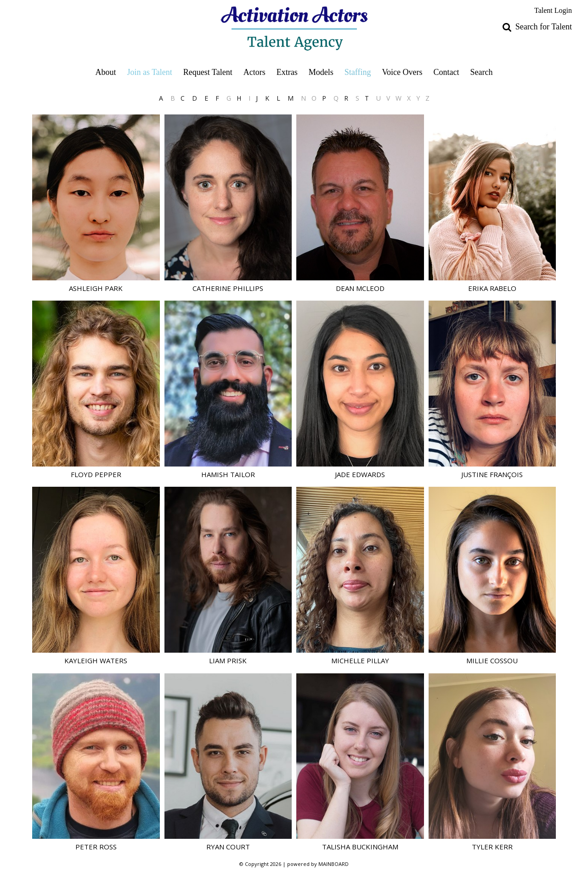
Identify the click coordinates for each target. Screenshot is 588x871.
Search (482, 72)
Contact (447, 72)
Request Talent (208, 72)
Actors (254, 72)
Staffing (358, 72)
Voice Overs (402, 72)
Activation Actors (294, 28)
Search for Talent (544, 27)
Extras (287, 72)
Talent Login (553, 10)
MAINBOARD (334, 864)
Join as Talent (149, 72)
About (105, 72)
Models (321, 72)
